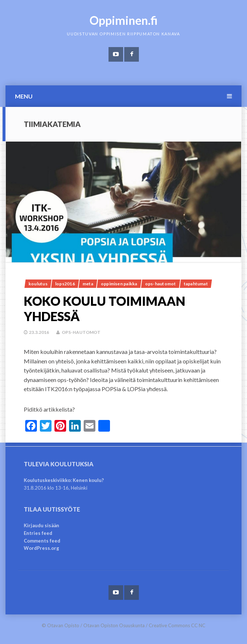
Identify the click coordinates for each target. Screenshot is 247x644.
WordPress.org (41, 548)
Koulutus (38, 284)
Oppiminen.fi (124, 20)
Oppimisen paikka (119, 284)
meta (88, 284)
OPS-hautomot (161, 284)
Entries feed (38, 533)
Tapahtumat (196, 284)
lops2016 (65, 284)
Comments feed (42, 541)
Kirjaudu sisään (41, 525)
